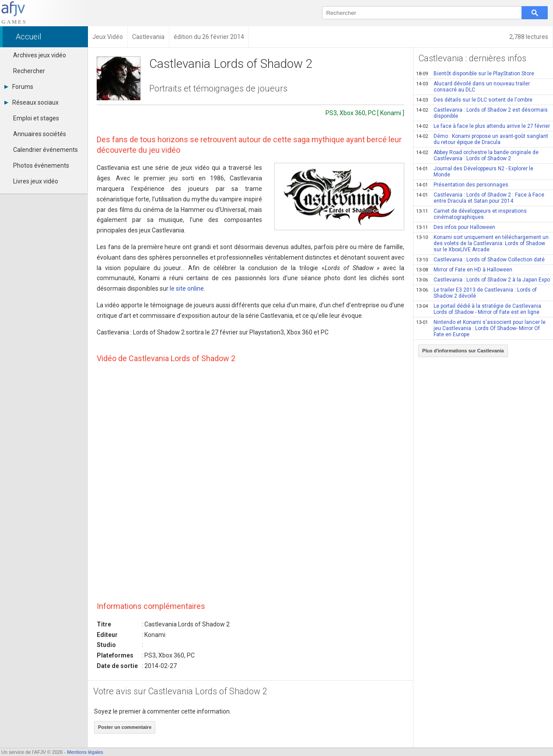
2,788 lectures (529, 37)
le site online (187, 288)
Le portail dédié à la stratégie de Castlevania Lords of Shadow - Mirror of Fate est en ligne (479, 309)
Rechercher (29, 71)
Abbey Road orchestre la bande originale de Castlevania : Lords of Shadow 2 (477, 155)
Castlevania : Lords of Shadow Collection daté (480, 260)
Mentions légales (85, 752)
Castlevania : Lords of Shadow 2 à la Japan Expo (483, 280)
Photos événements (41, 165)
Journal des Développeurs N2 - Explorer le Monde (475, 172)
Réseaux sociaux (31, 102)
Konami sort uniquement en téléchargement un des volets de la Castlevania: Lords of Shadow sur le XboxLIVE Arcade (482, 243)
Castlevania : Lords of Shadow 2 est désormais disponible (482, 113)
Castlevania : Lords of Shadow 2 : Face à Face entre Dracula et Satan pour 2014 (480, 198)
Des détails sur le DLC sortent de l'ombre (474, 100)
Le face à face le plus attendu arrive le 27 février (483, 126)
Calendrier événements (45, 150)
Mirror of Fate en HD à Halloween (464, 270)
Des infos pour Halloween (456, 227)
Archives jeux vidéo (40, 55)
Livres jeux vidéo (36, 181)
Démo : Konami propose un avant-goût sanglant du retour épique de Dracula (482, 139)
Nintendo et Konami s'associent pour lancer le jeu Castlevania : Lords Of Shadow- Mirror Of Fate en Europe (481, 328)
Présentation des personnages (462, 185)
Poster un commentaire (125, 727)
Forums (19, 87)
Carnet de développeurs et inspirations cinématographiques (471, 214)
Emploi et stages (36, 118)
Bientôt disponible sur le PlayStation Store (475, 74)
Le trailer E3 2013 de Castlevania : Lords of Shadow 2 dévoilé (476, 293)
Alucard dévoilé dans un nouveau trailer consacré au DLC (473, 87)
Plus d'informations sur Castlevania (463, 351)
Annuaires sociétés (40, 134)
